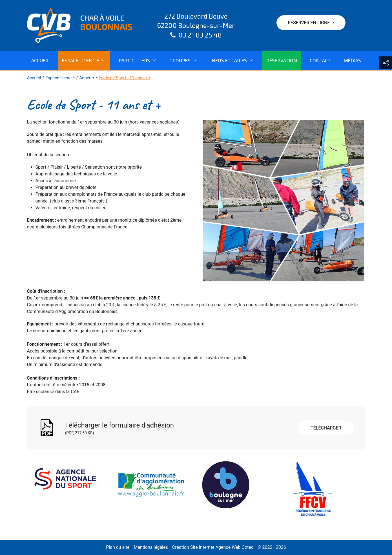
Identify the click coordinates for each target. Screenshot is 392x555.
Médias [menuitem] (352, 60)
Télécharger (326, 428)
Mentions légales (151, 547)
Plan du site (118, 547)
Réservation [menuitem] (282, 60)
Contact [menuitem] (320, 60)
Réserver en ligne (311, 23)
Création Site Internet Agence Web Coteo (213, 547)
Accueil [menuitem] (40, 60)
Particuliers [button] (138, 60)
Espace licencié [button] (84, 60)
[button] (386, 63)
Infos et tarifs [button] (232, 60)
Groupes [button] (183, 60)
